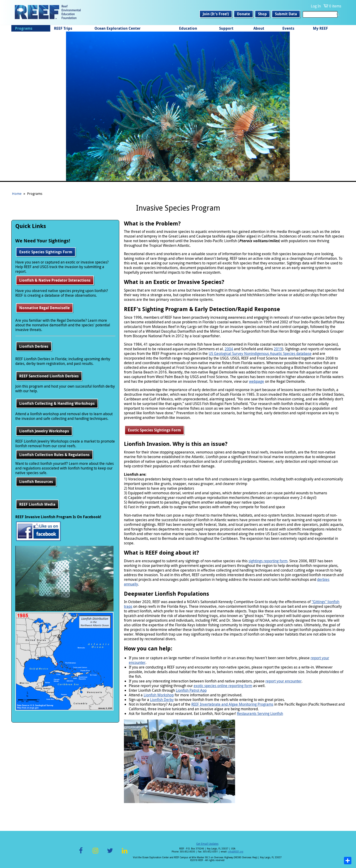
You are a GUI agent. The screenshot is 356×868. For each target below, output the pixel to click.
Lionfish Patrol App (191, 690)
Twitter (110, 853)
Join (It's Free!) (216, 14)
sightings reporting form (268, 561)
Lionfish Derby (162, 700)
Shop (262, 14)
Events (288, 28)
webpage (257, 381)
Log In (316, 6)
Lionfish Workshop (159, 695)
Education (188, 28)
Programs (24, 28)
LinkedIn (125, 853)
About (259, 28)
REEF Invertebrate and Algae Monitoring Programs (232, 704)
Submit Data (286, 14)
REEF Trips (63, 28)
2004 (229, 349)
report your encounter (284, 681)
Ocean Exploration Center (118, 28)
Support (226, 28)
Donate (243, 14)
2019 (278, 349)
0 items (335, 6)
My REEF (320, 28)
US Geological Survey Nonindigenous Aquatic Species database (260, 354)
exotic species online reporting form (223, 686)
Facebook (81, 853)
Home (17, 193)
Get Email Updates (207, 844)
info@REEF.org (236, 852)
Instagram (95, 853)
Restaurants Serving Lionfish (260, 714)
